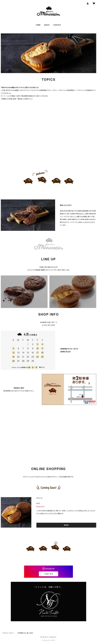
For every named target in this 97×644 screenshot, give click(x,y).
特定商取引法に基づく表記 (25, 633)
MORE (66, 525)
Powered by (48, 640)
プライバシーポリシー (8, 633)
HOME (38, 25)
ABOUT (47, 25)
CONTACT (57, 25)
